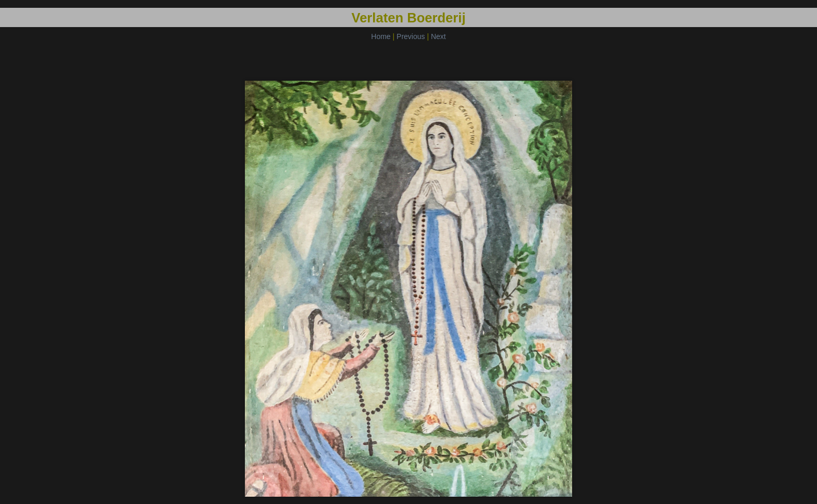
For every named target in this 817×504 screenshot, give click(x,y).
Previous (411, 36)
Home (381, 36)
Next (438, 36)
